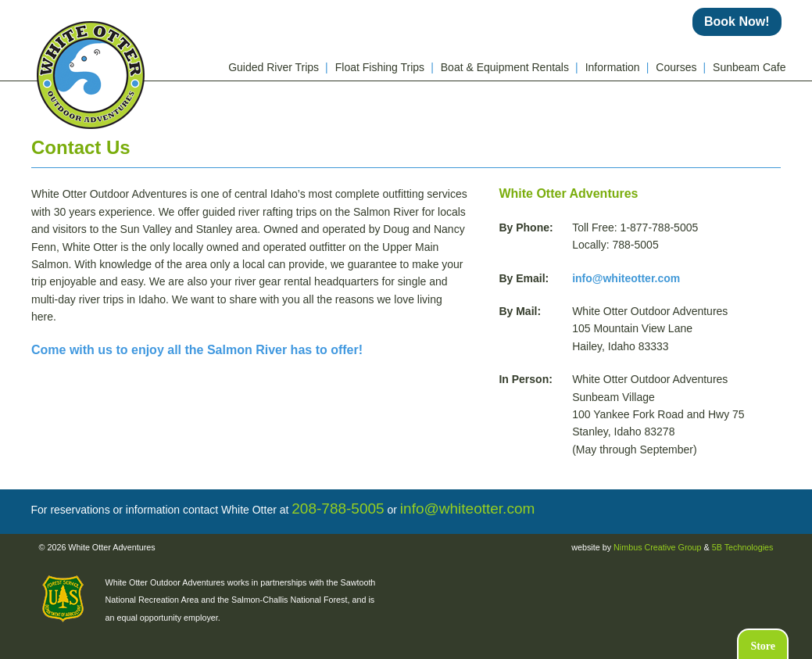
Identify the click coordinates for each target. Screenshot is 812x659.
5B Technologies (743, 547)
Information (617, 67)
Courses (681, 67)
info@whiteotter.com (626, 278)
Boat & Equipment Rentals (510, 67)
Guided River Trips (278, 67)
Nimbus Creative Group (657, 547)
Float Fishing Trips (385, 67)
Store (763, 646)
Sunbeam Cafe (749, 67)
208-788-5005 (338, 509)
